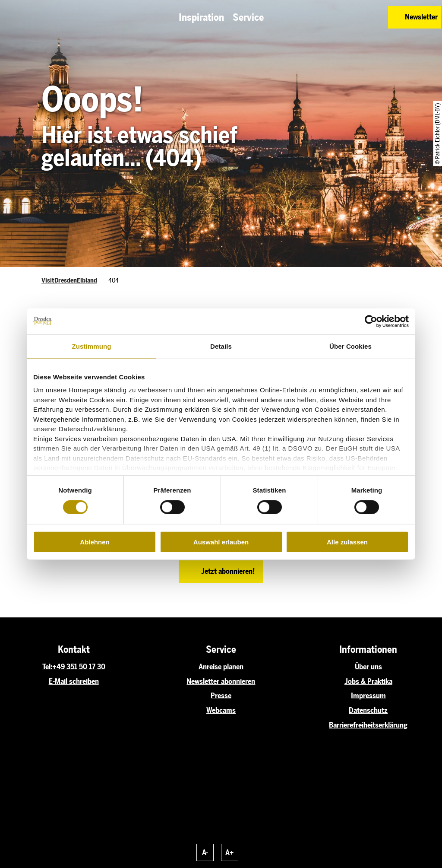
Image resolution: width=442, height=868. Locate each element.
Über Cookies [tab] (350, 346)
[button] (339, 17)
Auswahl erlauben (221, 542)
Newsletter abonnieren (221, 681)
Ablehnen (95, 542)
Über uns (368, 667)
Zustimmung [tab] (92, 346)
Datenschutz (368, 710)
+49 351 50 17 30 (79, 667)
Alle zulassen (347, 542)
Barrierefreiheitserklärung (368, 725)
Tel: (47, 667)
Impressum (368, 696)
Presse (221, 696)
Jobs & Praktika (368, 681)
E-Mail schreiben (74, 681)
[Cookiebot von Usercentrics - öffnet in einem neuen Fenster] (371, 321)
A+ (230, 852)
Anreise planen (221, 667)
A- (205, 852)
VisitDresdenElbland (69, 280)
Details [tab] (221, 346)
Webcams (221, 710)
